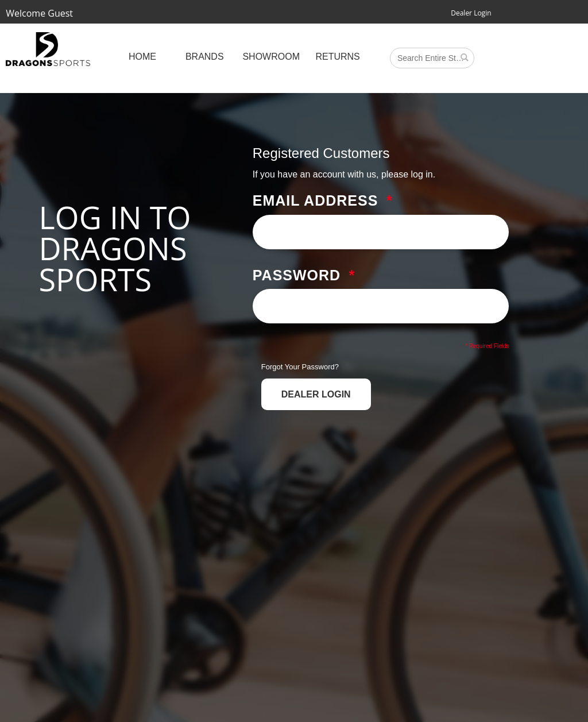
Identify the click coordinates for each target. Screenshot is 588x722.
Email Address (316, 201)
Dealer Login (471, 13)
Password (297, 276)
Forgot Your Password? (300, 367)
